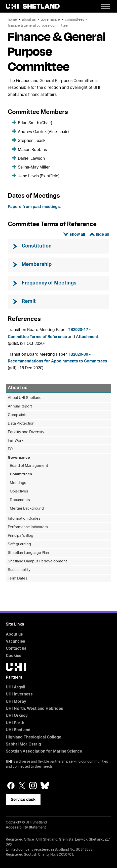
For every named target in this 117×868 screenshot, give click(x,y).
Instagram (33, 786)
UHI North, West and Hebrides (34, 709)
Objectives (19, 491)
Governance (50, 19)
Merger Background (27, 508)
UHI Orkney (17, 716)
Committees (74, 19)
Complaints (18, 415)
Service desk (23, 800)
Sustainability (19, 570)
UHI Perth (15, 723)
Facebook (11, 786)
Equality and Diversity (26, 432)
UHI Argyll (15, 687)
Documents (20, 500)
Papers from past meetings (34, 207)
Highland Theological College (33, 737)
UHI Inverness (19, 694)
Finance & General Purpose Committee (38, 26)
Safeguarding (19, 544)
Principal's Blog (21, 536)
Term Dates (18, 578)
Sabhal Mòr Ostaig (23, 744)
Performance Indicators (28, 527)
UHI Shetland (18, 730)
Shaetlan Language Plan (28, 553)
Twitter (22, 786)
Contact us (16, 648)
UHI (9, 762)
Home (12, 19)
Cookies (14, 656)
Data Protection (21, 423)
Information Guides (24, 519)
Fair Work (16, 441)
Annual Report (20, 406)
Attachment (87, 337)
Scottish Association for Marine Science (44, 751)
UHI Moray (16, 701)
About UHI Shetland (25, 398)
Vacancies (15, 641)
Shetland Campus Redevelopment (37, 561)
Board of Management (29, 466)
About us (29, 19)
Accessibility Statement (26, 828)
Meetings (18, 483)
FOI (11, 449)
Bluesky (45, 786)
